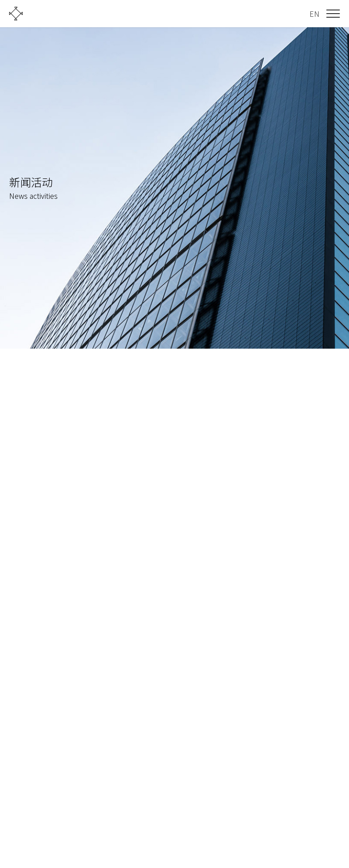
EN (314, 14)
